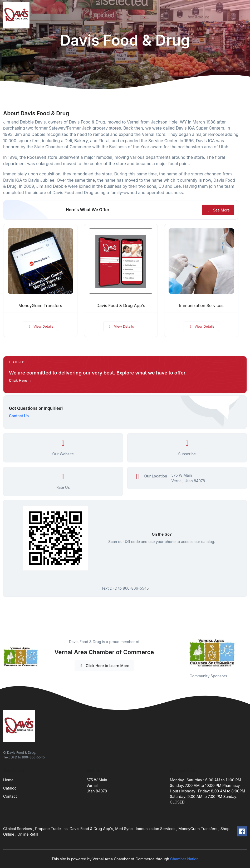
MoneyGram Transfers (40, 306)
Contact (10, 796)
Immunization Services (201, 306)
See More (218, 210)
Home (8, 780)
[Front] (17, 15)
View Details (40, 326)
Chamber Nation (184, 859)
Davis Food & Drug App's (121, 306)
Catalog (10, 788)
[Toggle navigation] (242, 15)
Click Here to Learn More (104, 666)
